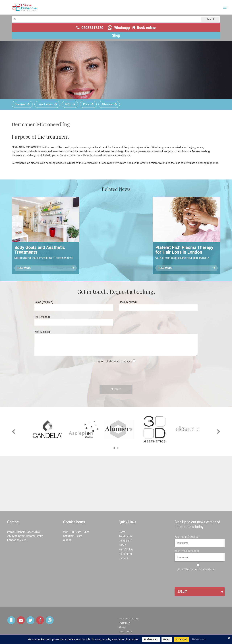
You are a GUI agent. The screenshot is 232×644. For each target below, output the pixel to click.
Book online (146, 28)
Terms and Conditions (129, 619)
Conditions (125, 541)
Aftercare (107, 104)
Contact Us (125, 554)
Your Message (116, 343)
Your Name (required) (200, 540)
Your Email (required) (200, 554)
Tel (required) (74, 320)
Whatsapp (122, 28)
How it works (45, 104)
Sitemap (122, 627)
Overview (20, 104)
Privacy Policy (125, 623)
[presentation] (116, 374)
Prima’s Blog (126, 549)
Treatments (126, 536)
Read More (45, 268)
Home (122, 532)
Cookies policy (125, 632)
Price (86, 104)
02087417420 (92, 28)
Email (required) (158, 305)
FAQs (68, 104)
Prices (122, 545)
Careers (123, 558)
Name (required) (74, 305)
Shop (116, 35)
